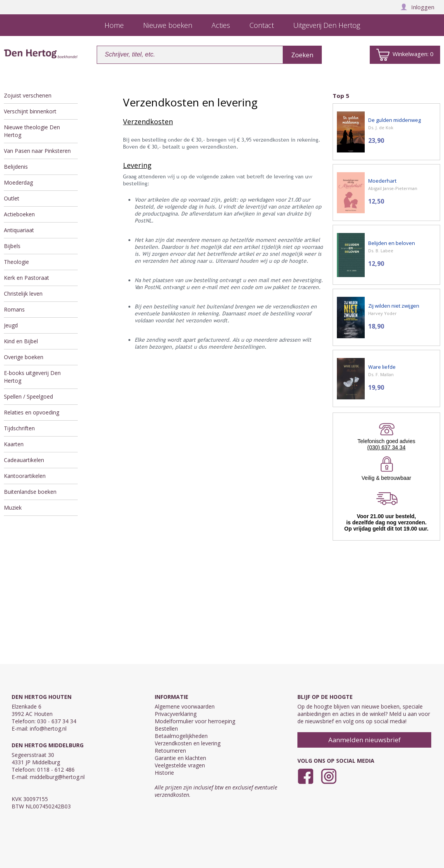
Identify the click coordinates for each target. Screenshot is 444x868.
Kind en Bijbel (21, 341)
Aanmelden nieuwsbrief (365, 740)
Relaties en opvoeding (32, 412)
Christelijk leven (23, 294)
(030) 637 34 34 (387, 447)
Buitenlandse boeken (30, 492)
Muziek (13, 508)
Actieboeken (19, 214)
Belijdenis (16, 167)
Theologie (16, 262)
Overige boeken (24, 357)
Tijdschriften (19, 428)
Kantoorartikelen (25, 476)
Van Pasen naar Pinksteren (37, 151)
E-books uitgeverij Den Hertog (32, 377)
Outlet (12, 198)
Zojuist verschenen (28, 95)
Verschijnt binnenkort (30, 111)
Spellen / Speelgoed (28, 396)
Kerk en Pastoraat (26, 278)
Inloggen (417, 7)
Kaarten (14, 444)
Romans (14, 309)
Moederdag (18, 182)
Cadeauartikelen (24, 460)
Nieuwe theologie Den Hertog (32, 131)
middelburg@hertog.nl (57, 777)
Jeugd (11, 325)
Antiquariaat (19, 230)
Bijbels (12, 246)
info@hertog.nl (48, 728)
